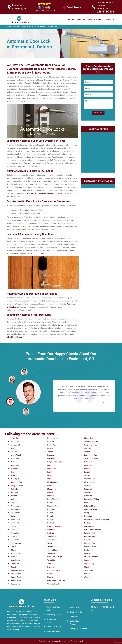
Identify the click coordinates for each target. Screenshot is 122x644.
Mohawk (51, 496)
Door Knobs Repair (54, 631)
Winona (87, 577)
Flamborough (16, 543)
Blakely (50, 577)
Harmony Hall (16, 584)
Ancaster (14, 452)
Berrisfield (15, 469)
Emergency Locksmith (78, 629)
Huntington (52, 445)
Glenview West (90, 482)
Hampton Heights (17, 570)
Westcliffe (51, 560)
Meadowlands (53, 482)
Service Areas (94, 19)
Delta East (88, 462)
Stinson (87, 560)
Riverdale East (90, 543)
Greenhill (88, 492)
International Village (92, 499)
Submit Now (98, 113)
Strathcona (88, 570)
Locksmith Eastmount (59, 641)
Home (71, 19)
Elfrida (13, 530)
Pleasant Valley (53, 506)
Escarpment (15, 445)
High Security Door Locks (54, 609)
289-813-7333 (106, 12)
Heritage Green (53, 438)
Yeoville (50, 564)
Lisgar (50, 475)
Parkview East (90, 533)
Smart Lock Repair (54, 627)
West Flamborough (55, 557)
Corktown (88, 448)
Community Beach (91, 442)
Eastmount (15, 523)
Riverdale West (90, 547)
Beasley (50, 574)
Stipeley (87, 567)
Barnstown (15, 465)
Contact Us (109, 19)
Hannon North (16, 574)
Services (81, 19)
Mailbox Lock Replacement (75, 623)
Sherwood (51, 530)
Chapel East (15, 509)
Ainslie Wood (16, 455)
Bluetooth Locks (76, 612)
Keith (86, 503)
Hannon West (16, 581)
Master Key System (54, 615)
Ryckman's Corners (55, 526)
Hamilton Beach (53, 570)
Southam (51, 533)
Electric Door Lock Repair (53, 621)
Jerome (50, 452)
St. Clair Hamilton (91, 557)
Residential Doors (15, 337)
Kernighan (51, 459)
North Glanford (53, 499)
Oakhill (50, 503)
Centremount (16, 506)
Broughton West (17, 486)
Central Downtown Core (56, 581)
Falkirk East (15, 533)
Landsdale (88, 516)
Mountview (52, 489)
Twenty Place (52, 550)
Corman (87, 452)
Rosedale (88, 553)
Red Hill (87, 540)
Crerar (13, 516)
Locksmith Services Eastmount (23, 27)
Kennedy (51, 455)
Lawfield (51, 465)
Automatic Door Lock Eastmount (46, 27)
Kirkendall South (90, 509)
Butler (13, 499)
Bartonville (51, 567)
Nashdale (88, 523)
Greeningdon (15, 560)
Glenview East (90, 479)
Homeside (88, 496)
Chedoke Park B (53, 584)
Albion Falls (15, 459)
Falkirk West (15, 537)
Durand (87, 472)
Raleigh (50, 513)
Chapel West (15, 513)
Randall (50, 516)
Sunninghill (52, 537)
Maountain (15, 442)
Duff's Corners (16, 520)
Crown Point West (91, 459)
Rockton (87, 550)
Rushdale (51, 523)
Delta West (88, 465)
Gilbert (13, 547)
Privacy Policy (75, 607)
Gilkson (13, 550)
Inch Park (51, 448)
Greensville (15, 564)
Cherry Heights (90, 438)
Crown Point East (91, 455)
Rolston (50, 520)
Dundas (87, 469)
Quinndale (51, 509)
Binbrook (14, 472)
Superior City (89, 564)
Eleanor (13, 526)
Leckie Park (52, 469)
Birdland (14, 475)
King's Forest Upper (55, 462)
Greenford (88, 489)
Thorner (50, 543)
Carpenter (14, 503)
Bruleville (14, 489)
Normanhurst (89, 526)
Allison (13, 448)
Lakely (87, 513)
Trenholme (51, 547)
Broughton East (16, 482)
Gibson (87, 475)
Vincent (87, 574)
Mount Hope (15, 553)
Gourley (14, 557)
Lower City (15, 438)
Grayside (88, 486)
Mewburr (51, 486)
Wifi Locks (74, 617)
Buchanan (14, 492)
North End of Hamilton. (93, 530)
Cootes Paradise (91, 445)
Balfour (13, 462)
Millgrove (51, 492)
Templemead (52, 540)
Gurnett (13, 567)
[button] (26, 411)
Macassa (51, 479)
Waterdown (52, 553)
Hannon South (16, 577)
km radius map (98, 152)
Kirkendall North (90, 506)
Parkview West (90, 537)
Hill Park (51, 442)
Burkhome (14, 496)
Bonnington (15, 479)
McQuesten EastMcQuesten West (97, 520)
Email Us (98, 607)
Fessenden (15, 540)
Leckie (50, 472)
